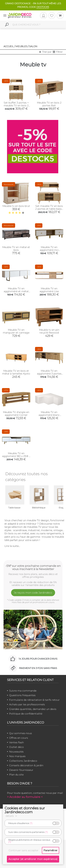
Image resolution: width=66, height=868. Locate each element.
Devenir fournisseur (21, 770)
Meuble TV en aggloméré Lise (49, 290)
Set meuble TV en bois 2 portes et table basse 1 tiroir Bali (49, 209)
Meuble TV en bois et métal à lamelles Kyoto (16, 372)
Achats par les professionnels (27, 704)
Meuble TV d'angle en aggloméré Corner (16, 414)
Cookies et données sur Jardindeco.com (25, 810)
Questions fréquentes (22, 695)
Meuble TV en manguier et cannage (16, 331)
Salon (33, 46)
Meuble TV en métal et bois (16, 249)
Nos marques (17, 756)
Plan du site (16, 775)
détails (12, 816)
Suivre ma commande (23, 691)
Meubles (21, 46)
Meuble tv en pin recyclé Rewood (49, 331)
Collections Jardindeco (23, 761)
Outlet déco (16, 747)
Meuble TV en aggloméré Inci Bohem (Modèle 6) (49, 250)
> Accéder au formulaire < (25, 797)
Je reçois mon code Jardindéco (33, 593)
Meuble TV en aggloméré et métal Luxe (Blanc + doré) (16, 291)
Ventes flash (16, 742)
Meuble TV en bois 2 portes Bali (49, 104)
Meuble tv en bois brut (16, 206)
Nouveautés (16, 752)
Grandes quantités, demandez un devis (33, 709)
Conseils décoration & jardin (26, 765)
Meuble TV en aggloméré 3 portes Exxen (49, 374)
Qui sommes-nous (21, 733)
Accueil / (9, 46)
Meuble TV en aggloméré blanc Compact (49, 415)
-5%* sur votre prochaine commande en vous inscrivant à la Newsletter (33, 567)
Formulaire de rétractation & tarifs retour (34, 700)
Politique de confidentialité (26, 714)
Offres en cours (19, 738)
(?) (31, 823)
